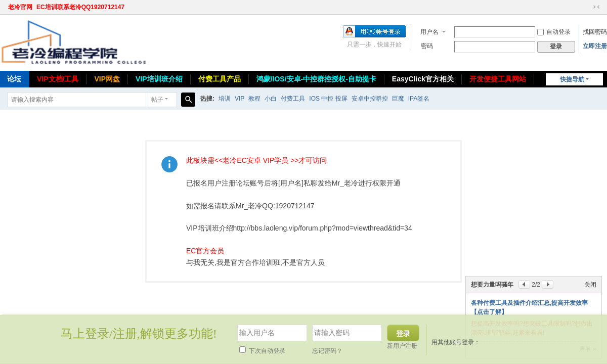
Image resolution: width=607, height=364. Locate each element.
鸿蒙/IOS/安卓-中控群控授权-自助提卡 (316, 79)
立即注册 (595, 46)
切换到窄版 (596, 7)
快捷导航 (572, 79)
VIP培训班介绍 (159, 79)
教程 (254, 99)
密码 (427, 46)
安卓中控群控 (370, 99)
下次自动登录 (262, 351)
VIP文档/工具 (58, 79)
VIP (240, 99)
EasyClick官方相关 (423, 79)
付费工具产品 (220, 79)
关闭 (590, 285)
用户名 (429, 32)
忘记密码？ (327, 351)
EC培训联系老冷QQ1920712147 (80, 7)
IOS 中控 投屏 (328, 99)
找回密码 (595, 32)
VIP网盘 (107, 79)
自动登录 (554, 32)
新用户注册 (402, 346)
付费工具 (293, 99)
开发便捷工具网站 (498, 79)
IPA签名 (419, 99)
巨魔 (398, 99)
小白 (271, 99)
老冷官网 (20, 7)
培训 (225, 99)
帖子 (157, 100)
